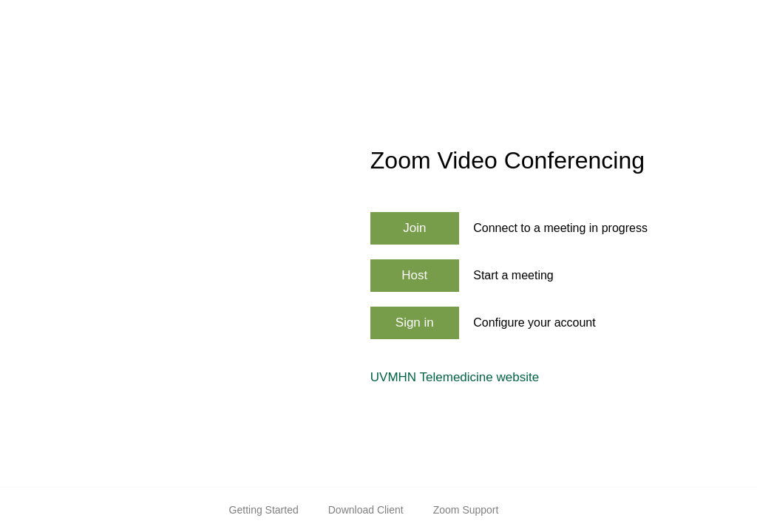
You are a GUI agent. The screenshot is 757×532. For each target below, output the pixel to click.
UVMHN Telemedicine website (455, 377)
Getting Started (264, 510)
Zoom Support (466, 510)
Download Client (366, 510)
